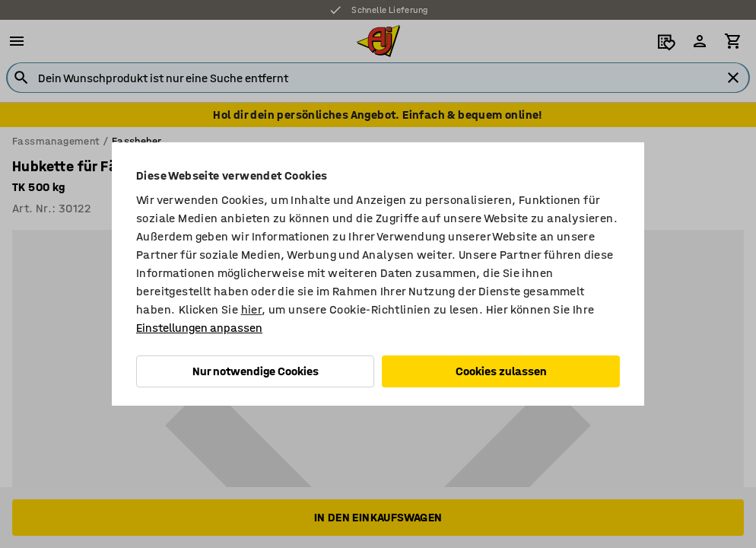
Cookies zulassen (501, 371)
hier (252, 309)
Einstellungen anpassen (199, 328)
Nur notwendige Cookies (256, 371)
